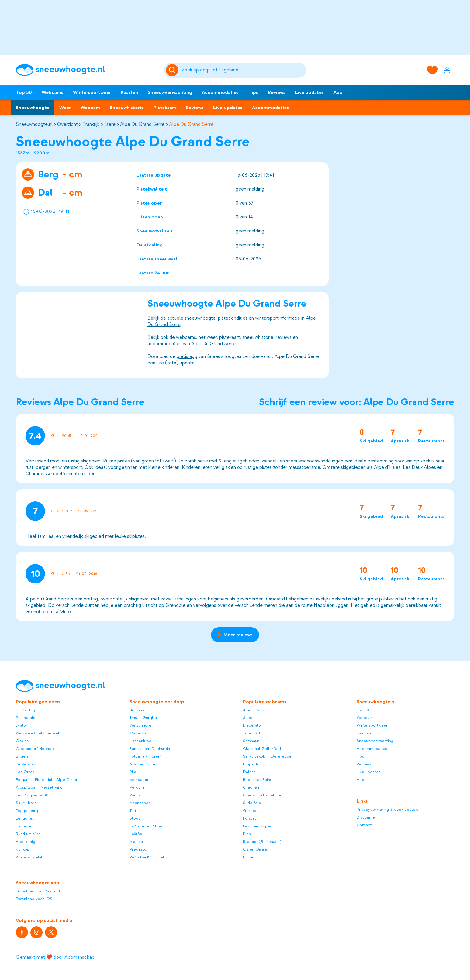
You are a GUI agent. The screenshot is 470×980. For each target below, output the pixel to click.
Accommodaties (220, 92)
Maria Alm (139, 733)
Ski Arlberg (26, 803)
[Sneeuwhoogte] (87, 70)
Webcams (52, 92)
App (338, 92)
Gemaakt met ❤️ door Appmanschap (55, 957)
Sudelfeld (252, 803)
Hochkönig (26, 842)
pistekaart (230, 337)
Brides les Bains (257, 780)
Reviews (277, 92)
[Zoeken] (243, 70)
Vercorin (137, 787)
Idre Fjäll (252, 733)
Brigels (22, 756)
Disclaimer (366, 817)
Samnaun (251, 741)
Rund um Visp (28, 834)
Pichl (247, 834)
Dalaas (249, 772)
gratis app (187, 356)
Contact (364, 825)
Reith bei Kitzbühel (147, 857)
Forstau (250, 818)
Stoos (135, 818)
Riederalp (252, 725)
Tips (253, 92)
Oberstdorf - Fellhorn (263, 795)
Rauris (135, 795)
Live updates (309, 92)
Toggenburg (27, 811)
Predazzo (138, 849)
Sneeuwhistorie (127, 108)
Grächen (251, 787)
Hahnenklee (140, 741)
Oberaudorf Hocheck (36, 749)
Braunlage (139, 710)
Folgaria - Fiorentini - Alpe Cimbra (48, 780)
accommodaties (164, 344)
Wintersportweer (92, 92)
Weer (65, 108)
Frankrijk (91, 124)
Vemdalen (139, 780)
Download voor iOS (34, 899)
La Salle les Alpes (146, 826)
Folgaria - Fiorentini (148, 756)
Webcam (90, 108)
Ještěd (136, 834)
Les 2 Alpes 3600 (32, 795)
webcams (186, 337)
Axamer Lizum (142, 764)
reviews (284, 337)
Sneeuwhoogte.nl (34, 124)
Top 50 (24, 92)
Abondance (140, 803)
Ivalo (21, 725)
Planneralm (26, 718)
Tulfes (135, 811)
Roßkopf (23, 849)
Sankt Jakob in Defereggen (268, 756)
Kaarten (129, 92)
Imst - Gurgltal (144, 718)
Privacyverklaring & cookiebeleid (388, 809)
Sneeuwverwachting (170, 92)
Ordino (22, 741)
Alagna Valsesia (257, 710)
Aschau (136, 842)
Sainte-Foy (26, 710)
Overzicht (67, 124)
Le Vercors (26, 764)
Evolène (23, 826)
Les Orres (25, 772)
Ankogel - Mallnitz (33, 857)
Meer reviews (235, 635)
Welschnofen (142, 725)
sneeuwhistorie (258, 337)
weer (212, 337)
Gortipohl (252, 811)
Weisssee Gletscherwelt (38, 733)
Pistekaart (165, 108)
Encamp (250, 857)
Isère (110, 124)
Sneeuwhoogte (33, 108)
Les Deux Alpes (257, 826)
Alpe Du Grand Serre (142, 124)
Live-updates (228, 108)
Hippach (251, 764)
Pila (133, 772)
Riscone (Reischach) (262, 842)
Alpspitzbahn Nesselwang (39, 787)
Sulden (249, 718)
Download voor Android (38, 891)
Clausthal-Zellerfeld (262, 749)
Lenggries (25, 818)
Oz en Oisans (255, 849)
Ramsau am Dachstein (150, 749)
